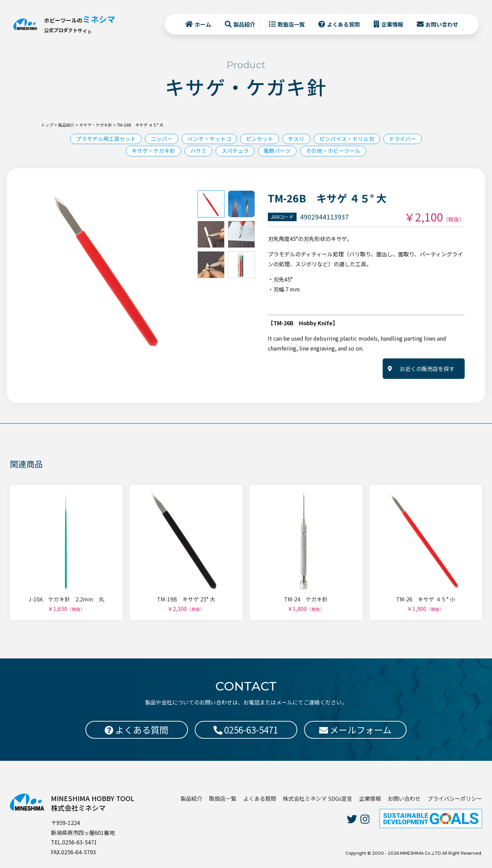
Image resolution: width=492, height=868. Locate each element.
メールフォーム (355, 730)
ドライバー (403, 139)
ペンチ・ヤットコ (209, 139)
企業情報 (392, 24)
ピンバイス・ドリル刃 (347, 139)
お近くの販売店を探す (427, 369)
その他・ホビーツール (333, 151)
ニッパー (161, 139)
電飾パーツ (277, 151)
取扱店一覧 (291, 24)
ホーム (203, 24)
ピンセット (260, 139)
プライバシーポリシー (455, 798)
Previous (22, 271)
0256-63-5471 (246, 730)
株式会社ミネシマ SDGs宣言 (318, 798)
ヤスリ (297, 139)
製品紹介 (244, 24)
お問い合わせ (441, 24)
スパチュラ (235, 151)
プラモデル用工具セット (105, 139)
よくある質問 (343, 24)
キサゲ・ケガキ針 (153, 151)
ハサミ (198, 151)
